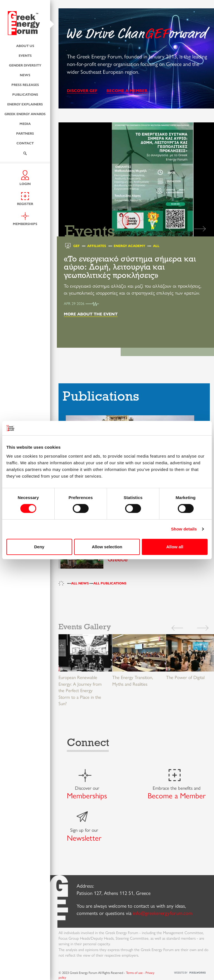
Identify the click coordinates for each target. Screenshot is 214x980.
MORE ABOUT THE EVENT (91, 314)
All (156, 246)
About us (25, 46)
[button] (200, 228)
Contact (25, 143)
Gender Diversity (25, 65)
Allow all (175, 547)
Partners (25, 133)
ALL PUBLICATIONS (110, 583)
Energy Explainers (25, 104)
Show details (184, 529)
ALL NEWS (80, 583)
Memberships (87, 795)
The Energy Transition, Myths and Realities (133, 681)
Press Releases (25, 85)
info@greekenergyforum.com (163, 913)
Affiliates (97, 246)
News (25, 75)
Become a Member (177, 795)
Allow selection (107, 547)
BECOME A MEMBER (127, 90)
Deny (39, 547)
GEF (76, 246)
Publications (25, 94)
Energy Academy (129, 246)
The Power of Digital (185, 677)
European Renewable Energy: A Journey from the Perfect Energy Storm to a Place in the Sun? (80, 690)
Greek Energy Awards (25, 114)
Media (25, 124)
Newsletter (84, 838)
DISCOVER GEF (82, 90)
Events (25, 55)
